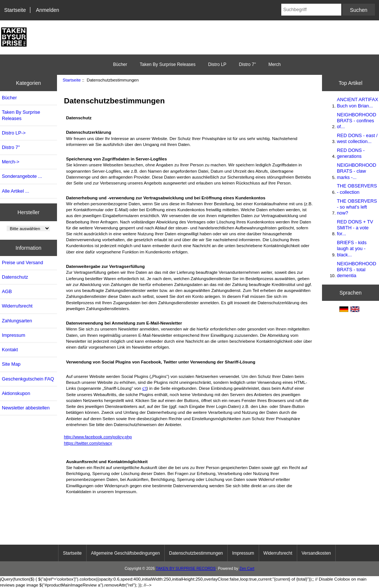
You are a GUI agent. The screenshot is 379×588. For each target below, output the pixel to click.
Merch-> (11, 162)
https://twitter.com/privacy (88, 443)
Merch (274, 64)
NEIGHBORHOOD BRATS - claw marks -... (356, 171)
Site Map (11, 364)
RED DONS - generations (351, 153)
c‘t (144, 388)
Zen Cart (247, 569)
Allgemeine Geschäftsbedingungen (125, 553)
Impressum (14, 335)
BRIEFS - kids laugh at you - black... (352, 248)
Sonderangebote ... (22, 176)
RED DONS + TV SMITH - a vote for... (355, 228)
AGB (7, 291)
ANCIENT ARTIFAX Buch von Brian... (357, 102)
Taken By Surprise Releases (167, 64)
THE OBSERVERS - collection (357, 189)
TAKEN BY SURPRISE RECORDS (186, 569)
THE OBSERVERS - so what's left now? (357, 207)
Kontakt (10, 350)
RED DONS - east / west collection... (357, 138)
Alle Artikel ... (16, 191)
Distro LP (217, 64)
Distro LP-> (14, 133)
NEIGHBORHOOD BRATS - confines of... (356, 121)
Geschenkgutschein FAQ (28, 379)
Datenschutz (15, 277)
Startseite (15, 10)
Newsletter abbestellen (26, 408)
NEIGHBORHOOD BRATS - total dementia (356, 270)
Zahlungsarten (17, 321)
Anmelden (48, 10)
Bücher (120, 64)
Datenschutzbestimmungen (196, 553)
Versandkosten (316, 553)
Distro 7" (248, 64)
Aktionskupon (16, 393)
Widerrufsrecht (17, 306)
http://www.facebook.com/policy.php (98, 437)
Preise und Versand (22, 263)
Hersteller (28, 212)
